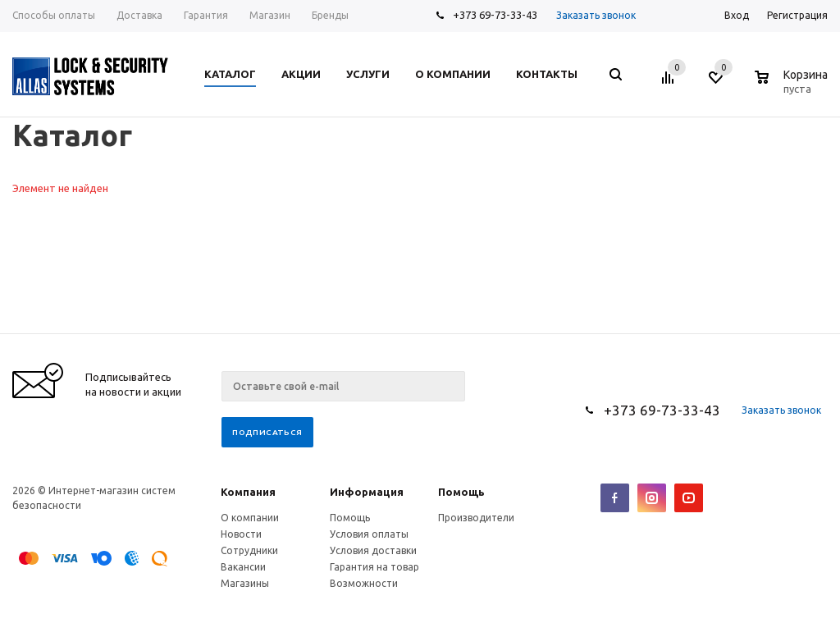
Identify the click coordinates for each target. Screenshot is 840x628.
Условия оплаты (369, 534)
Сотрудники (249, 550)
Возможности (364, 583)
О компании (250, 518)
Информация (367, 492)
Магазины (245, 583)
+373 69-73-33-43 (495, 15)
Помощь (461, 492)
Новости (241, 534)
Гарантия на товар (374, 567)
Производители (476, 518)
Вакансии (243, 567)
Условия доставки (373, 550)
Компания (248, 492)
